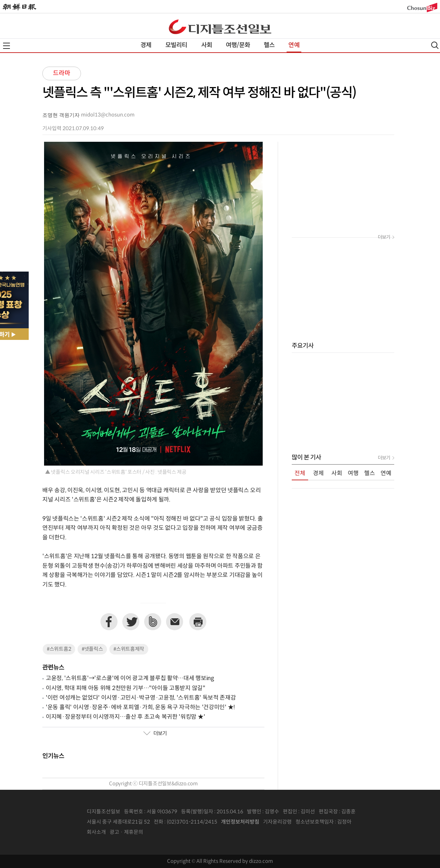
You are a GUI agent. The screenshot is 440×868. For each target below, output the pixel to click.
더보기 (155, 734)
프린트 (198, 622)
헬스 (269, 45)
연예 (294, 45)
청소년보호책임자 (315, 822)
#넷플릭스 (92, 649)
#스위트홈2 (59, 649)
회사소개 (96, 832)
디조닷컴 (220, 27)
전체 (300, 473)
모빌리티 (176, 45)
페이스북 (109, 622)
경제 (146, 45)
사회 (207, 45)
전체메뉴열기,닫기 (6, 46)
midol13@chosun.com (108, 115)
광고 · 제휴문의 (126, 832)
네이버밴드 (153, 622)
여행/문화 (238, 45)
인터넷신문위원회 (374, 822)
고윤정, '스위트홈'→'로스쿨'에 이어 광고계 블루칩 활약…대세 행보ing (130, 678)
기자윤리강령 (277, 822)
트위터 (131, 622)
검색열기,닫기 (435, 45)
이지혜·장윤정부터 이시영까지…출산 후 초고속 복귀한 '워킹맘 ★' (125, 717)
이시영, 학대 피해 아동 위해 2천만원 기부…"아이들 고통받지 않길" (126, 688)
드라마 (62, 73)
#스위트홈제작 (129, 649)
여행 (353, 473)
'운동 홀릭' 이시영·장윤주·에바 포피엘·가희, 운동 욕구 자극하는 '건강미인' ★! (140, 707)
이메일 (175, 622)
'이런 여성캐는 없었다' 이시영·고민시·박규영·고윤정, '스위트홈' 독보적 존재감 (141, 698)
